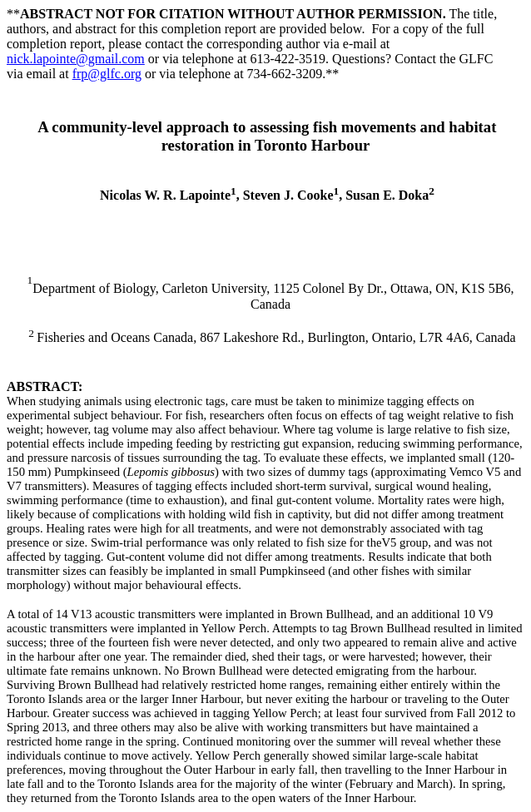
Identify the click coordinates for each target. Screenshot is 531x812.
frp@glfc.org (107, 74)
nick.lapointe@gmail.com (76, 59)
